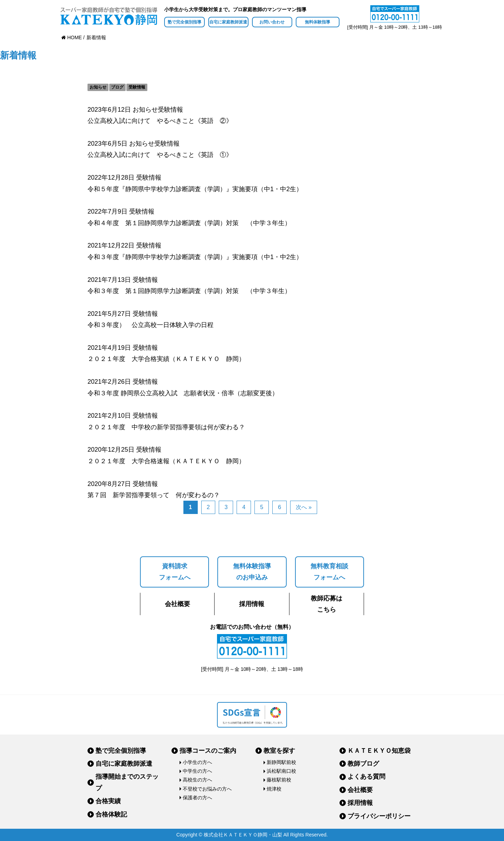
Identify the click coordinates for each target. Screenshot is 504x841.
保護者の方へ (197, 798)
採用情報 (252, 604)
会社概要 (177, 604)
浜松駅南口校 (281, 771)
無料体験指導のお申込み (252, 572)
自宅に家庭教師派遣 (228, 22)
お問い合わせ (272, 22)
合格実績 (108, 801)
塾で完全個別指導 (184, 22)
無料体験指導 (317, 22)
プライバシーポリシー (379, 816)
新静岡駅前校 (281, 762)
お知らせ (98, 87)
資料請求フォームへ (175, 572)
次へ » (304, 507)
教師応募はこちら (327, 604)
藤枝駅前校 (279, 780)
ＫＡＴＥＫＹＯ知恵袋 (379, 751)
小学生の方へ (197, 762)
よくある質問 (366, 777)
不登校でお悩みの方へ (207, 789)
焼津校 (274, 789)
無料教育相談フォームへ (329, 572)
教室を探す (279, 751)
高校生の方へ (197, 780)
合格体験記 (111, 814)
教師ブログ (363, 764)
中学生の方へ (197, 771)
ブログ (117, 87)
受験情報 (137, 87)
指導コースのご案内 (208, 751)
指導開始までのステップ (127, 782)
